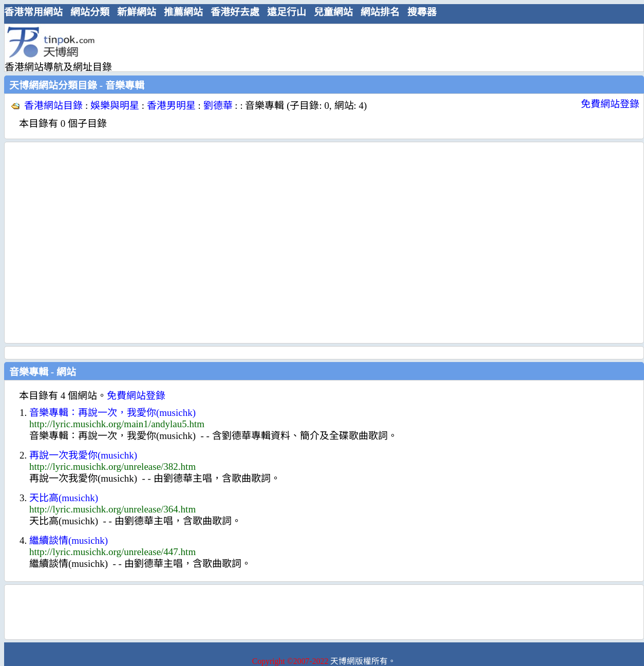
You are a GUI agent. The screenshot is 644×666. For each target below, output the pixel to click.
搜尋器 (422, 12)
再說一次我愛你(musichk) (83, 455)
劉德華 (218, 106)
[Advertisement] (96, 243)
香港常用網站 (33, 12)
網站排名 (380, 12)
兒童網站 (333, 12)
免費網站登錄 (610, 104)
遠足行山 (287, 12)
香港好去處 (235, 12)
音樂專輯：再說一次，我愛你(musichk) (112, 413)
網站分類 (90, 12)
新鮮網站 (137, 12)
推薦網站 (183, 12)
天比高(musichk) (64, 498)
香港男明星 (171, 106)
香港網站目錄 (53, 106)
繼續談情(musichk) (69, 540)
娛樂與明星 (115, 106)
